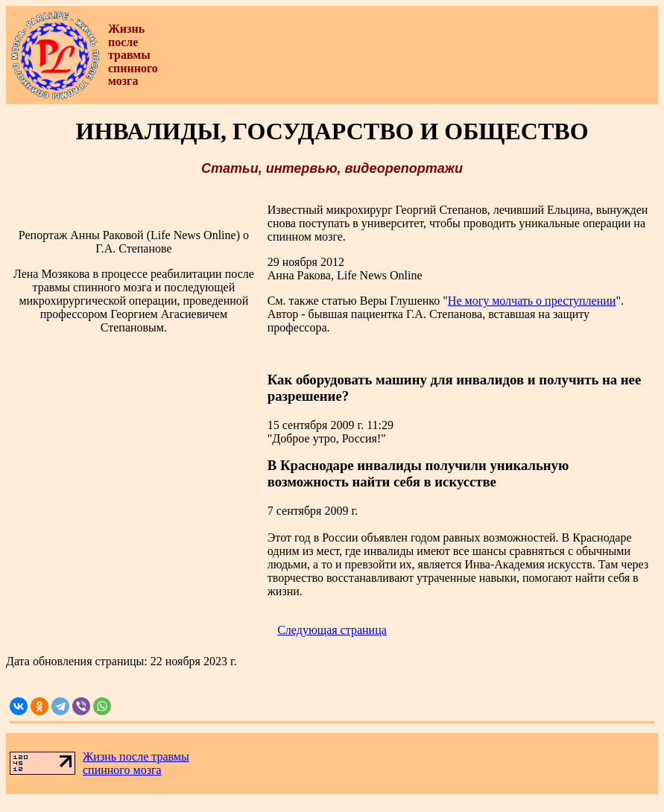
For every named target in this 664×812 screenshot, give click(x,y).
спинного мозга (122, 770)
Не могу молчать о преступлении (532, 301)
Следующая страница (332, 630)
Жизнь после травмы (136, 757)
